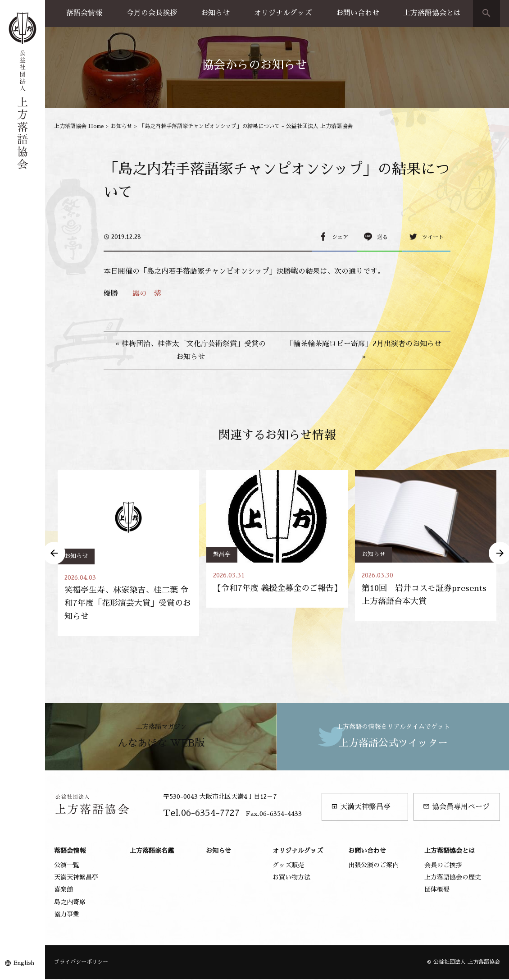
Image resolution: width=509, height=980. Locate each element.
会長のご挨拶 (443, 866)
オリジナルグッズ (283, 13)
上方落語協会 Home (79, 126)
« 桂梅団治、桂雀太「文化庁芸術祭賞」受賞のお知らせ (191, 350)
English (24, 963)
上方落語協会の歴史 (453, 878)
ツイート (433, 237)
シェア (340, 237)
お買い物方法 (291, 878)
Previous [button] (54, 554)
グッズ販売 (288, 866)
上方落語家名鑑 (152, 851)
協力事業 (67, 915)
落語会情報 (84, 13)
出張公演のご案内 (373, 866)
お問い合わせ (358, 13)
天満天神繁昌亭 (361, 807)
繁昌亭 (222, 554)
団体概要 (437, 890)
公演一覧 (67, 866)
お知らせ (215, 13)
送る (382, 237)
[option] (128, 553)
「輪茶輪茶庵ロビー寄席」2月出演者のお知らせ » (364, 350)
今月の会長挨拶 (152, 13)
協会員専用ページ (456, 807)
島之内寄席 (70, 902)
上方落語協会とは (432, 13)
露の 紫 (147, 293)
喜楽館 (64, 890)
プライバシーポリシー (81, 963)
